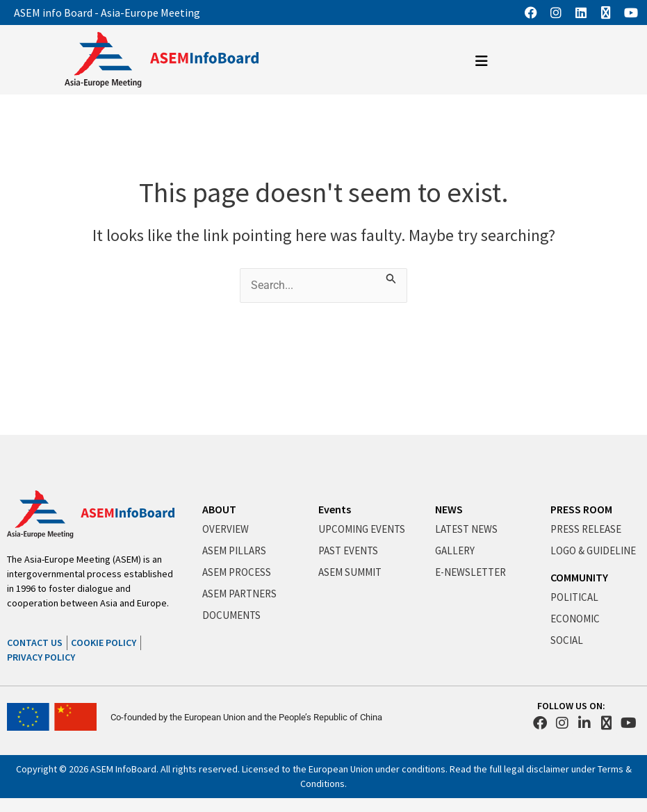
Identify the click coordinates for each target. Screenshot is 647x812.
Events (335, 509)
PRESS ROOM (581, 509)
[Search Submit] (393, 276)
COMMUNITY (579, 577)
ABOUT (219, 509)
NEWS (449, 509)
